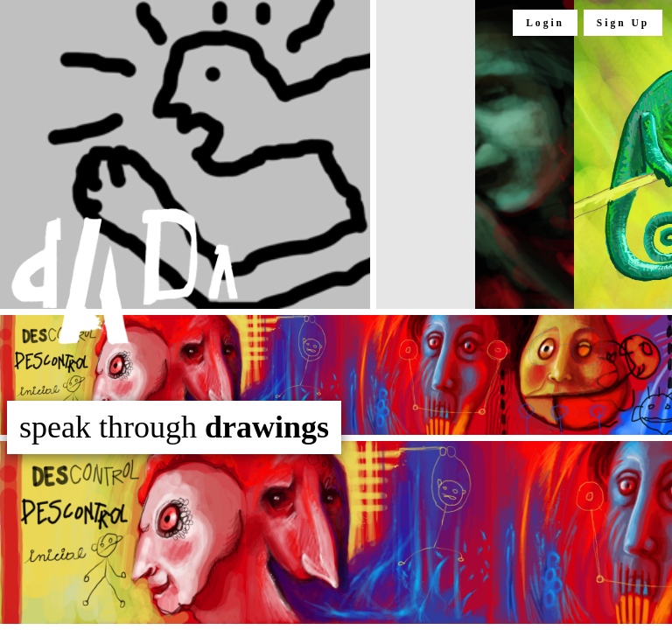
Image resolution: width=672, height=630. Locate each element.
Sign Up (623, 23)
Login (545, 23)
